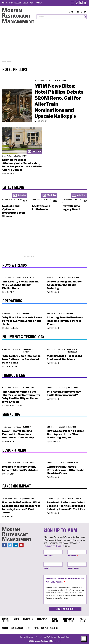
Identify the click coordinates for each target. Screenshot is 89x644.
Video (25, 156)
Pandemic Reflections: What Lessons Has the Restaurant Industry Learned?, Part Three (21, 507)
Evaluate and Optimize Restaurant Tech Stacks (14, 211)
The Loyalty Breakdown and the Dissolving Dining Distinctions (21, 285)
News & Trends (60, 81)
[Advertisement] (44, 44)
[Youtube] (85, 3)
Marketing (27, 427)
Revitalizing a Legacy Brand (71, 208)
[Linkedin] (81, 3)
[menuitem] (5, 3)
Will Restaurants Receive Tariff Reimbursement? (64, 393)
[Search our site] (60, 17)
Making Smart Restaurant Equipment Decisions (64, 358)
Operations (28, 313)
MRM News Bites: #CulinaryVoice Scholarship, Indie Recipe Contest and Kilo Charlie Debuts (22, 165)
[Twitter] (77, 3)
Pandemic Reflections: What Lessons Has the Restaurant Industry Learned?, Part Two (66, 506)
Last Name (72, 556)
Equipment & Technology (28, 351)
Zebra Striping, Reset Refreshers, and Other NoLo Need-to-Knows (66, 470)
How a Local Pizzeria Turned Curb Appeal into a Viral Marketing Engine (66, 434)
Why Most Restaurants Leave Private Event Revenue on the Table (22, 321)
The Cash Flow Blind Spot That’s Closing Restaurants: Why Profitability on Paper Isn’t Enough (21, 397)
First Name (49, 556)
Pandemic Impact (30, 498)
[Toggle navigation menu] (84, 639)
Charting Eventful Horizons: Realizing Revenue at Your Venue (65, 321)
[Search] (85, 17)
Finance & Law (29, 388)
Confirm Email (74, 568)
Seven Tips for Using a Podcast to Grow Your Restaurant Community (18, 434)
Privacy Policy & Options (54, 546)
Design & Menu (28, 463)
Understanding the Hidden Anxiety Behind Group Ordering (65, 285)
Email (46, 568)
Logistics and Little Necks (41, 208)
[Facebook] (73, 3)
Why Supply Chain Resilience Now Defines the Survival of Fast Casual (21, 359)
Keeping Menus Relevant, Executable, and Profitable (20, 468)
